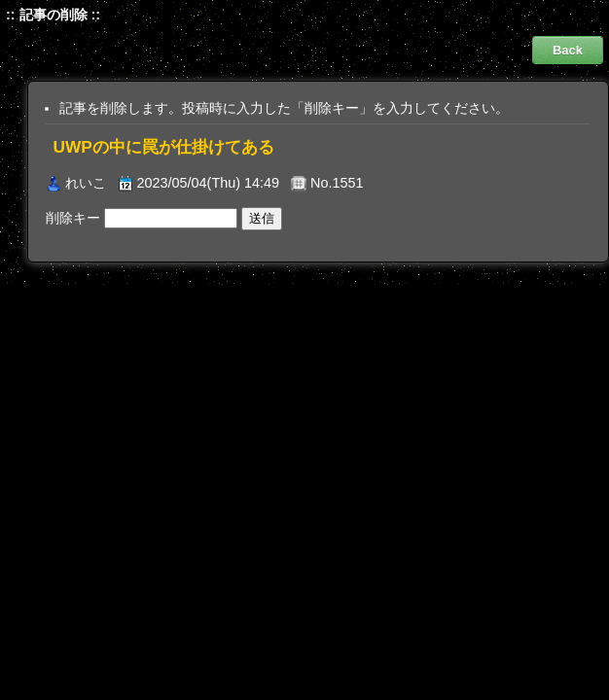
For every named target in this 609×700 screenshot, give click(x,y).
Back (568, 50)
